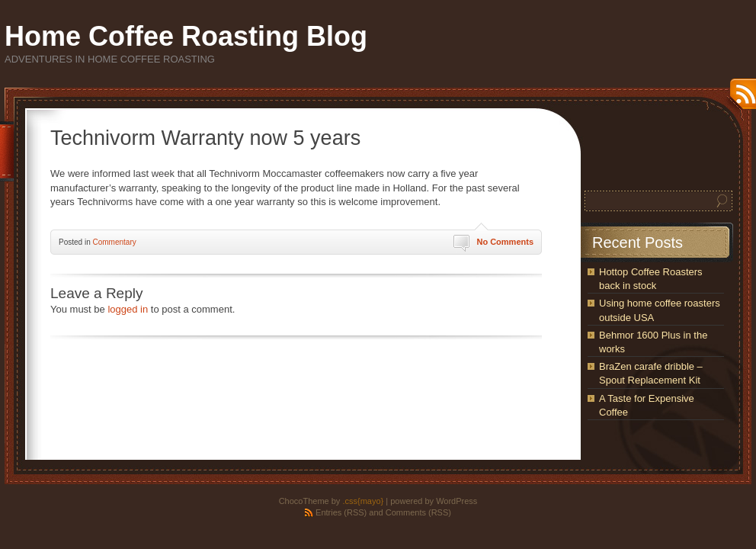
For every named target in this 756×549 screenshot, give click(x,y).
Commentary (114, 242)
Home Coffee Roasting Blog (186, 36)
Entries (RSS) (341, 512)
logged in (128, 309)
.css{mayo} (363, 501)
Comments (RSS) (418, 512)
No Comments (505, 242)
